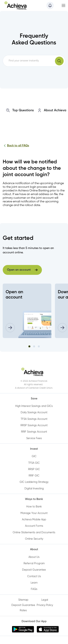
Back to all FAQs (16, 146)
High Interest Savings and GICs (34, 406)
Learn (34, 583)
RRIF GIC (34, 476)
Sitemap (23, 600)
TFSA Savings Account (34, 419)
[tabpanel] (27, 311)
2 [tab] (34, 346)
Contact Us (34, 576)
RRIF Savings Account (34, 432)
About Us (34, 557)
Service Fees (34, 438)
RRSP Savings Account (34, 425)
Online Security (34, 539)
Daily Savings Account (34, 413)
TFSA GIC (34, 463)
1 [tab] (29, 346)
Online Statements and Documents (34, 533)
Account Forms (34, 526)
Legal (45, 600)
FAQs (34, 589)
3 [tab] (39, 346)
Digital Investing (34, 489)
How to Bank (34, 507)
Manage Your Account (34, 513)
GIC (34, 456)
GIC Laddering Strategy (34, 482)
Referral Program (34, 563)
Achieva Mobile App (34, 520)
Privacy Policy (45, 605)
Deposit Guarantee (34, 570)
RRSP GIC (34, 469)
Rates (23, 610)
